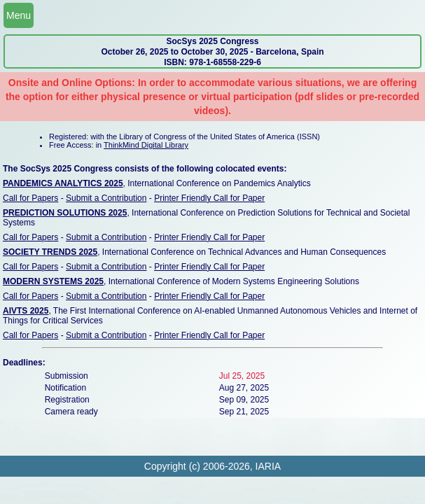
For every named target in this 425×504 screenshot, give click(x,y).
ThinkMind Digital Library (146, 145)
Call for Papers (30, 198)
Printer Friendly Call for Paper (209, 198)
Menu (19, 15)
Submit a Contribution (106, 198)
